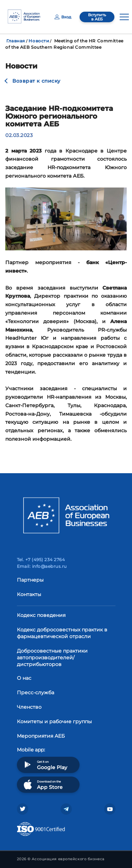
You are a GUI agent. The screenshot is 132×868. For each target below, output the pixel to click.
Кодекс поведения (41, 615)
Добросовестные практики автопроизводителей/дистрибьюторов (52, 658)
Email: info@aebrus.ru (42, 566)
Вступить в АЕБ (97, 17)
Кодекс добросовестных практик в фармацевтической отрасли (62, 633)
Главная (16, 41)
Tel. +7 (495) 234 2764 (41, 560)
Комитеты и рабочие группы (54, 721)
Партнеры (30, 580)
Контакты (29, 594)
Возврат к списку (36, 81)
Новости (39, 41)
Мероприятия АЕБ (41, 736)
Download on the (42, 784)
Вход (63, 17)
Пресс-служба (36, 692)
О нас (24, 678)
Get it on (45, 765)
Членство (29, 707)
